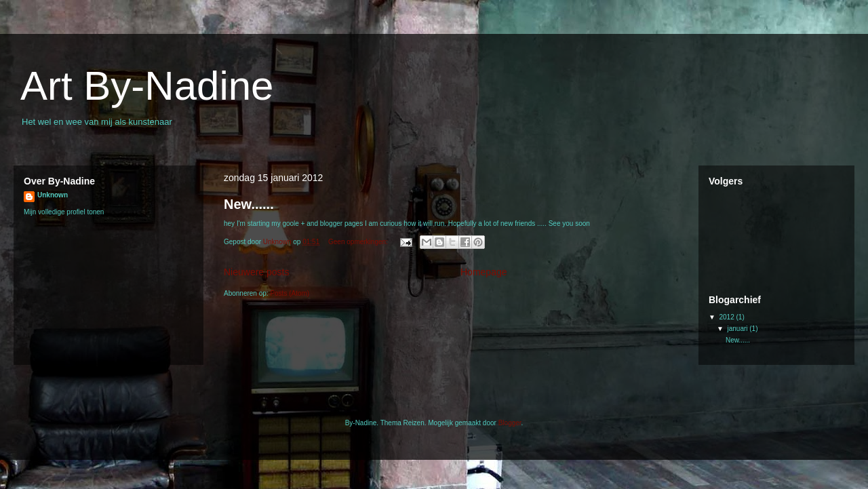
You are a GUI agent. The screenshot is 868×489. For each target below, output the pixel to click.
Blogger (510, 423)
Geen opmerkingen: (359, 242)
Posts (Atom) (290, 293)
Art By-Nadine (147, 86)
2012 (727, 317)
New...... (249, 204)
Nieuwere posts (257, 272)
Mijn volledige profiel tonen (64, 212)
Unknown (53, 195)
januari (738, 329)
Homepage (484, 272)
